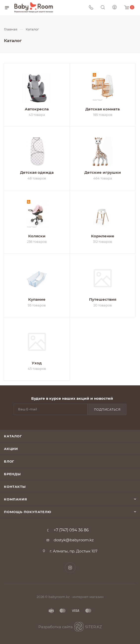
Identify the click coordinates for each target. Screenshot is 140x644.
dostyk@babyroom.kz (74, 540)
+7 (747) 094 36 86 (71, 530)
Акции (11, 449)
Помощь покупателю (28, 512)
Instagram (70, 568)
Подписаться (107, 409)
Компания (15, 499)
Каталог (13, 436)
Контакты (15, 487)
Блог (9, 461)
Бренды (12, 474)
